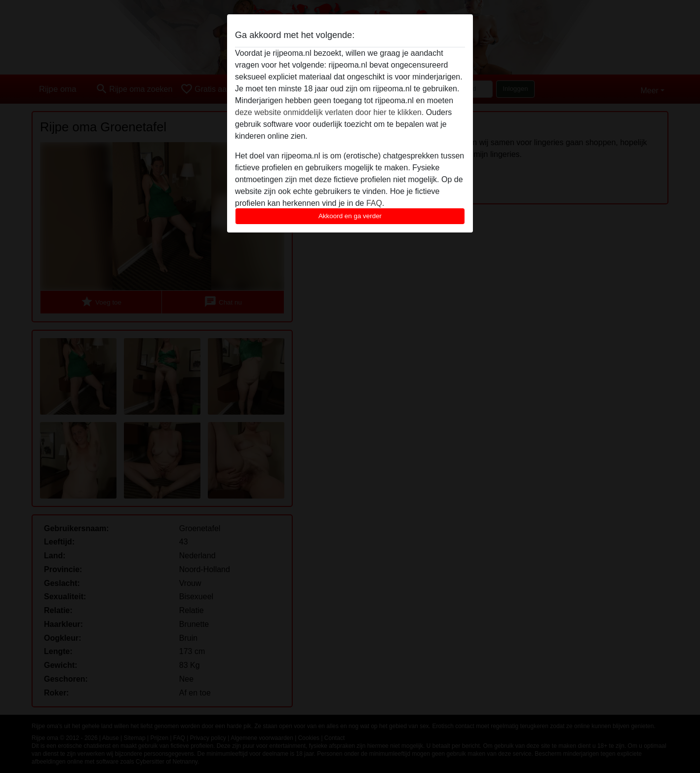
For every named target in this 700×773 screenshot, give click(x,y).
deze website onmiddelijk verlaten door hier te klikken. (329, 112)
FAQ (374, 203)
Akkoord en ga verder (350, 216)
